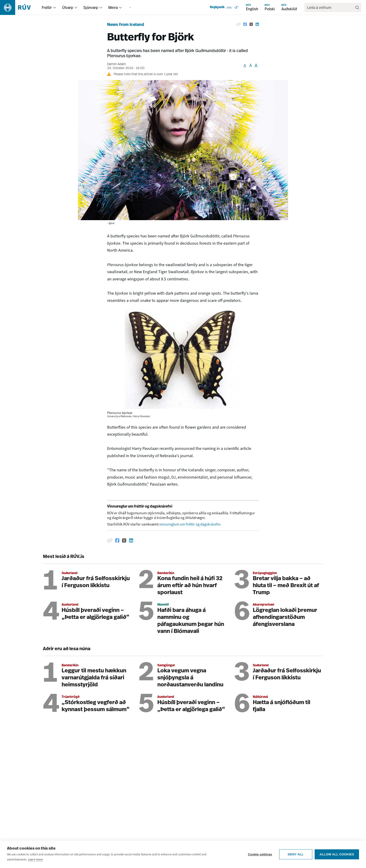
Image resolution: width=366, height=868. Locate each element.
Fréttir (47, 7)
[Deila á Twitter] (124, 540)
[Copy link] (239, 24)
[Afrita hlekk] (110, 540)
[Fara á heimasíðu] (19, 7)
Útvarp (68, 7)
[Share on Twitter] (251, 24)
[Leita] (357, 7)
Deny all (296, 856)
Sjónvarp (91, 7)
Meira (113, 7)
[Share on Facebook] (245, 24)
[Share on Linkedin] (257, 24)
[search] (331, 7)
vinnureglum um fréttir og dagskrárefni (190, 524)
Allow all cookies (337, 856)
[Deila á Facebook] (117, 540)
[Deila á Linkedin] (131, 540)
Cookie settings (260, 856)
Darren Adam (116, 64)
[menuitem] (55, 7)
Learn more (35, 862)
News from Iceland (126, 25)
